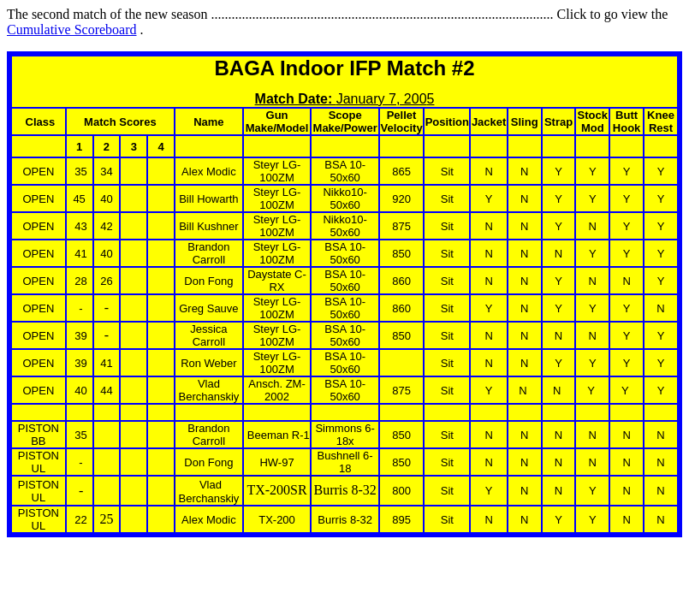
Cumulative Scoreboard (72, 30)
